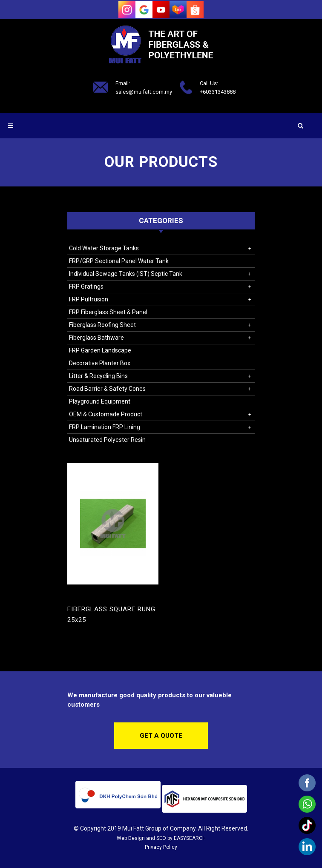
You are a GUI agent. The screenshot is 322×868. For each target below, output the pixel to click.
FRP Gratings (86, 286)
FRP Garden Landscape (100, 350)
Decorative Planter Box (100, 363)
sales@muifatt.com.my (144, 91)
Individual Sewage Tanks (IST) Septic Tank (126, 274)
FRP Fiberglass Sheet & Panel (108, 312)
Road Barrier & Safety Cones (107, 389)
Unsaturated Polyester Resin (107, 440)
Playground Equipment (100, 401)
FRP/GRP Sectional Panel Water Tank (119, 261)
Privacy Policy (161, 847)
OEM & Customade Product (106, 414)
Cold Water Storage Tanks (104, 248)
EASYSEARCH (190, 838)
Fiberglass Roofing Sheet (102, 325)
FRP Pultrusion (89, 299)
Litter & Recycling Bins (98, 376)
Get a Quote (161, 736)
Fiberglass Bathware (96, 338)
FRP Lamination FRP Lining (105, 427)
